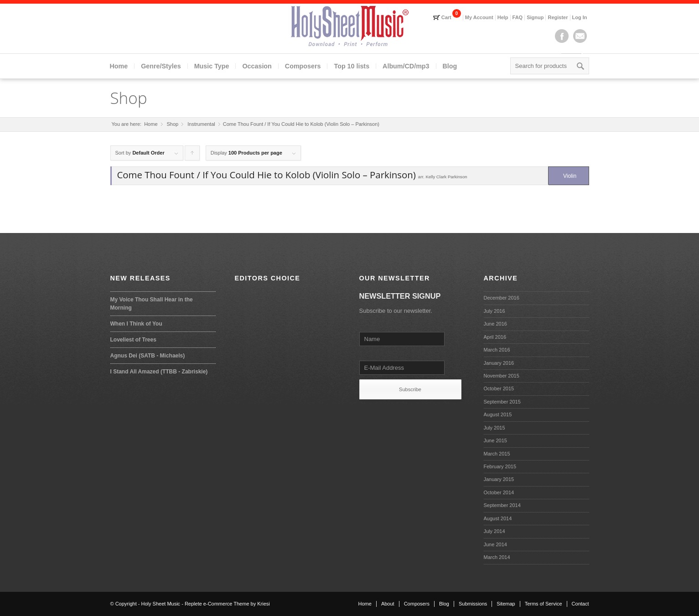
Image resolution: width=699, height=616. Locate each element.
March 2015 (497, 454)
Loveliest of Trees (133, 340)
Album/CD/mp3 (406, 66)
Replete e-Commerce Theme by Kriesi (227, 604)
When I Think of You (136, 324)
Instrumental (201, 124)
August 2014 (498, 518)
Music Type (212, 66)
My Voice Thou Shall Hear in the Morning (152, 304)
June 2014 (495, 544)
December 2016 (502, 298)
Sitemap (506, 604)
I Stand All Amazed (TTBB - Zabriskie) (159, 372)
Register (558, 17)
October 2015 (499, 388)
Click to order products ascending (192, 155)
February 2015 (500, 466)
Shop (129, 98)
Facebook (562, 36)
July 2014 (494, 531)
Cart (446, 17)
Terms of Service (544, 604)
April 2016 (495, 337)
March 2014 (497, 557)
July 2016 (494, 311)
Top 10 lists (352, 66)
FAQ (518, 17)
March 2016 (497, 350)
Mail (580, 36)
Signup (535, 17)
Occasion (257, 66)
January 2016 (499, 363)
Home (119, 66)
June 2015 (495, 440)
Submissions (473, 604)
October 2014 (499, 492)
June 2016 (495, 324)
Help (503, 17)
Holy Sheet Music (161, 604)
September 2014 (502, 505)
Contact (580, 604)
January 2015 (499, 479)
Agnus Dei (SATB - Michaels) (148, 356)
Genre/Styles (161, 66)
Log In (580, 17)
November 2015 (502, 376)
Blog (450, 66)
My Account (479, 17)
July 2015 (494, 428)
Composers (303, 66)
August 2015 (498, 414)
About (388, 604)
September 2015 (502, 402)
